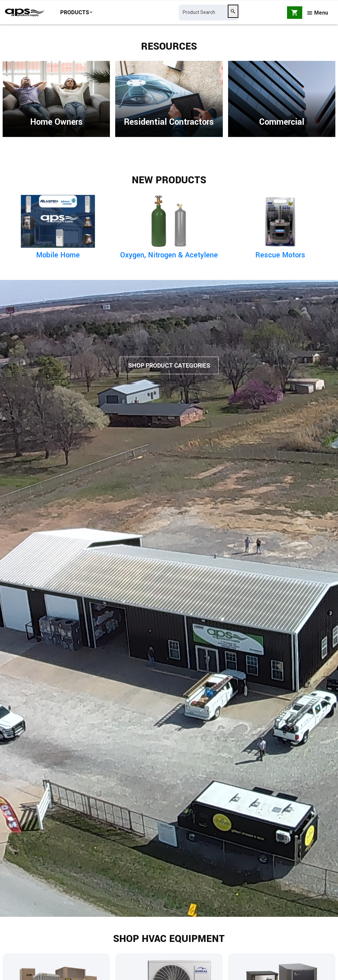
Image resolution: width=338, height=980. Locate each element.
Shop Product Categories (169, 377)
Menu (318, 14)
